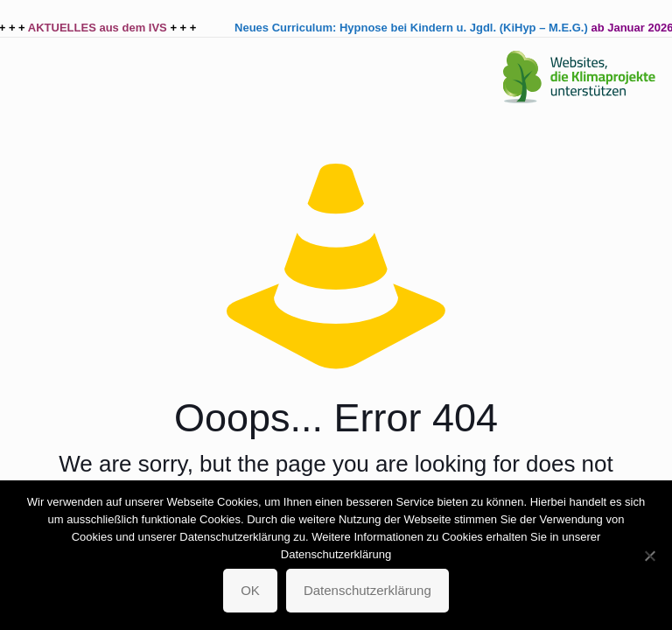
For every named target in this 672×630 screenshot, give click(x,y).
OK (250, 590)
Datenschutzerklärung (367, 590)
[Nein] (650, 556)
